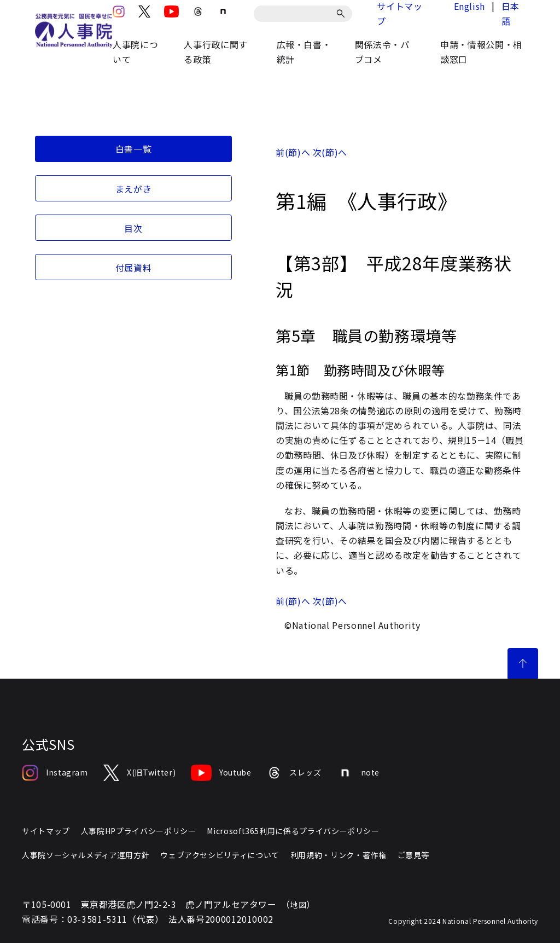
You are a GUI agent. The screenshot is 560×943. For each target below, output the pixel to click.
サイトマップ (46, 831)
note (358, 773)
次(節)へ (330, 152)
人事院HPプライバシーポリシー (139, 831)
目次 (133, 228)
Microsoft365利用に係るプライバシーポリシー (293, 831)
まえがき (134, 189)
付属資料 (134, 268)
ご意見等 (414, 855)
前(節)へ (293, 152)
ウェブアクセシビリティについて (220, 855)
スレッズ (294, 773)
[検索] (343, 14)
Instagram (55, 773)
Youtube (221, 773)
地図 (298, 905)
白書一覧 (134, 149)
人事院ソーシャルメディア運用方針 (86, 855)
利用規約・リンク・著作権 (339, 855)
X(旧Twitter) (139, 773)
